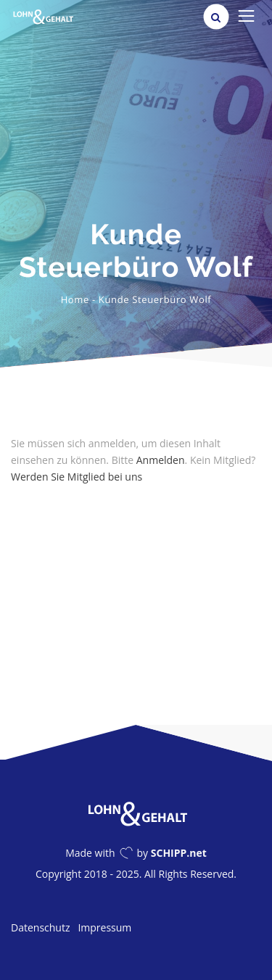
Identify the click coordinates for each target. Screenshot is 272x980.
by (172, 853)
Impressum (104, 927)
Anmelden (161, 460)
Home (75, 299)
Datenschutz (40, 927)
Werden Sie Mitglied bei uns (77, 477)
